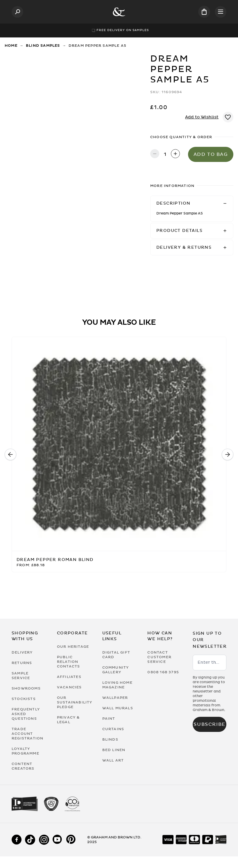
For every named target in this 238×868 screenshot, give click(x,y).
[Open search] (17, 12)
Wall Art (113, 760)
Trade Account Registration (27, 734)
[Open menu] (221, 12)
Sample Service (21, 676)
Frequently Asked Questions (26, 714)
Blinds (110, 739)
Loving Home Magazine (117, 685)
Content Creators (23, 766)
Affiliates (69, 677)
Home (11, 46)
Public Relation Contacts (69, 662)
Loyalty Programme (25, 751)
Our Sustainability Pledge (74, 702)
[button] (192, 203)
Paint (109, 719)
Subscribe (209, 724)
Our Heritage (73, 647)
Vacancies (69, 687)
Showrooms (26, 688)
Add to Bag (211, 154)
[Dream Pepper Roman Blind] (119, 444)
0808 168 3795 (163, 672)
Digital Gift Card (116, 655)
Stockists (24, 699)
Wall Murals (118, 708)
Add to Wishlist (202, 117)
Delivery (22, 652)
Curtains (113, 729)
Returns (22, 663)
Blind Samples (43, 46)
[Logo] (119, 12)
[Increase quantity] (175, 154)
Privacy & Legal (68, 720)
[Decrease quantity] (155, 154)
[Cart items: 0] (204, 12)
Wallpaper (115, 698)
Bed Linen (114, 750)
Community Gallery (116, 670)
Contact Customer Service (159, 657)
